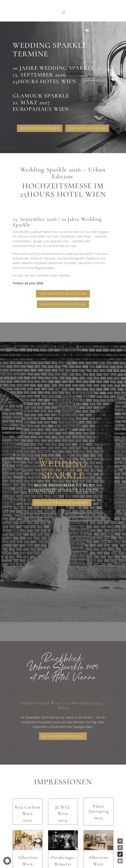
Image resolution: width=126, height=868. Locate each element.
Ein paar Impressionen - (63, 737)
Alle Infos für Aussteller (63, 304)
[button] (7, 861)
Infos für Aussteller (87, 128)
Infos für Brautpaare (40, 128)
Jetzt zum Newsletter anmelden (62, 503)
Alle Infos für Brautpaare (63, 294)
